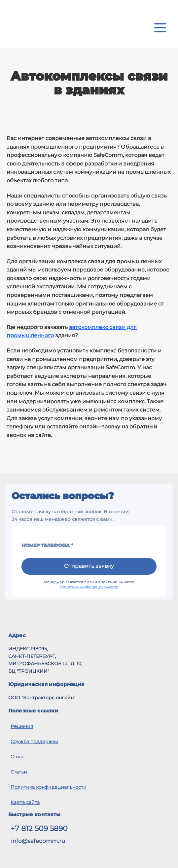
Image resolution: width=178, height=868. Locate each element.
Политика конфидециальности (89, 587)
